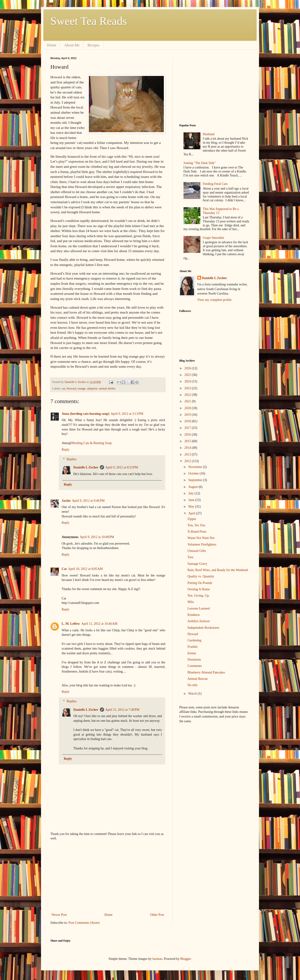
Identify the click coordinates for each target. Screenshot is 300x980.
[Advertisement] (108, 877)
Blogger (185, 959)
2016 (188, 435)
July (191, 493)
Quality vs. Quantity (201, 576)
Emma (192, 653)
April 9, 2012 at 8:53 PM (122, 467)
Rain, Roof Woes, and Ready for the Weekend (218, 570)
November (196, 467)
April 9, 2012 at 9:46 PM (88, 501)
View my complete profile (215, 300)
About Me (72, 45)
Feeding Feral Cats (215, 184)
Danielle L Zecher (86, 467)
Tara (190, 557)
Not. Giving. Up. (199, 596)
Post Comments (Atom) (84, 923)
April (192, 513)
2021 (188, 401)
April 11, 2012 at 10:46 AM (99, 624)
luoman (157, 959)
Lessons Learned (199, 608)
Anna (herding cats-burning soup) (85, 414)
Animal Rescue (198, 679)
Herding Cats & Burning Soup (92, 443)
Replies (71, 459)
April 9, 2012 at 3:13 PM (127, 414)
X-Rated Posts (197, 532)
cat (63, 389)
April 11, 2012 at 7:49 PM (123, 710)
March (193, 694)
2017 (188, 428)
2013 (188, 454)
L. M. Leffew (71, 624)
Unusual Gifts (197, 551)
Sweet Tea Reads (89, 21)
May (192, 507)
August (193, 487)
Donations (194, 660)
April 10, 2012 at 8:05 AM (86, 569)
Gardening (194, 640)
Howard (71, 389)
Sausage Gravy (197, 564)
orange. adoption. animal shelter (97, 389)
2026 (188, 368)
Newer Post (59, 915)
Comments (195, 666)
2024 (188, 381)
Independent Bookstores (203, 628)
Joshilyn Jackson (199, 621)
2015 (188, 441)
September (196, 480)
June (192, 500)
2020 (188, 408)
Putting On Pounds (200, 583)
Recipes (93, 45)
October (194, 473)
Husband (209, 134)
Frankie (193, 647)
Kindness (194, 615)
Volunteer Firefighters (202, 544)
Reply (66, 450)
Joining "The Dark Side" (200, 163)
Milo (191, 602)
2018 (188, 421)
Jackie (66, 501)
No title (192, 685)
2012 (188, 461)
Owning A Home (199, 589)
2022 (188, 395)
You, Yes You (196, 525)
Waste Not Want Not (201, 538)
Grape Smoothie (213, 238)
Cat (64, 569)
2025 (188, 375)
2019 (188, 415)
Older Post (157, 915)
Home (52, 45)
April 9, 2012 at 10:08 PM (97, 537)
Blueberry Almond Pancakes (206, 672)
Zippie (192, 519)
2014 (188, 448)
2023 (188, 388)
